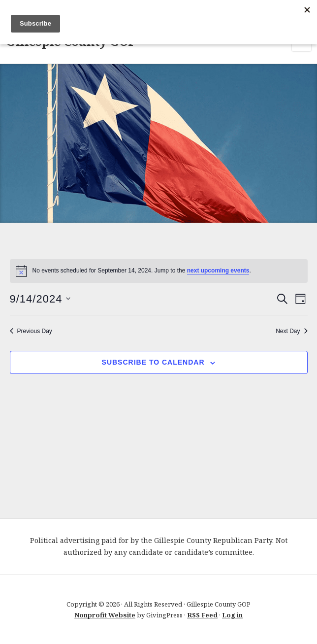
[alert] (159, 271)
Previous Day (31, 331)
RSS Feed (202, 615)
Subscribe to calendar (153, 362)
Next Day (291, 331)
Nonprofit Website (105, 615)
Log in (232, 615)
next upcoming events (218, 271)
